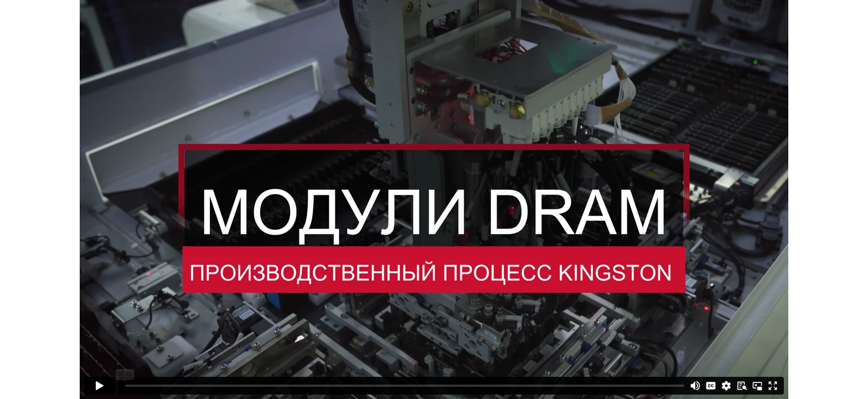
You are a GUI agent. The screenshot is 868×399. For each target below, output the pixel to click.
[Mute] (695, 386)
